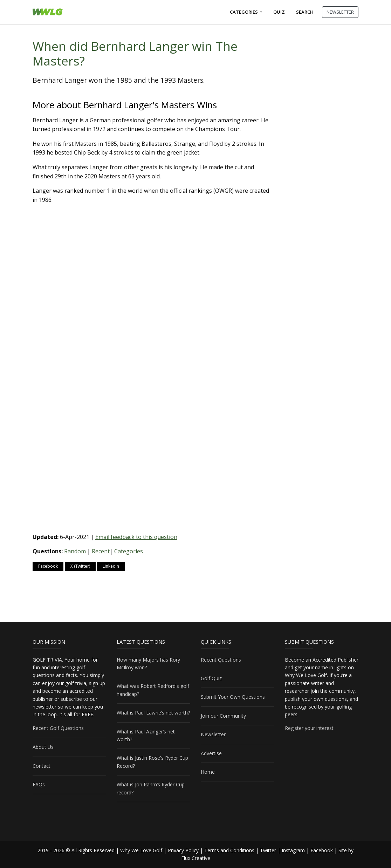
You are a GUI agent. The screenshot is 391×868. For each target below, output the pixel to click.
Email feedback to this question (136, 537)
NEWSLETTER (340, 12)
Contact (42, 766)
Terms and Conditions (229, 850)
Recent (101, 551)
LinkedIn (111, 566)
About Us (43, 747)
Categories (244, 12)
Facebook (48, 566)
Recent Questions (221, 660)
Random (75, 551)
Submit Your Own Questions (233, 697)
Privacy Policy (183, 850)
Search (305, 12)
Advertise (211, 753)
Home (208, 772)
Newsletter (213, 734)
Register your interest (309, 728)
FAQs (39, 784)
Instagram (293, 850)
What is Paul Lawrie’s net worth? (153, 713)
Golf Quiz (211, 678)
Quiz (279, 12)
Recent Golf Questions (58, 728)
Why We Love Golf (141, 850)
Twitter (268, 850)
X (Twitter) (80, 566)
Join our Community (223, 716)
